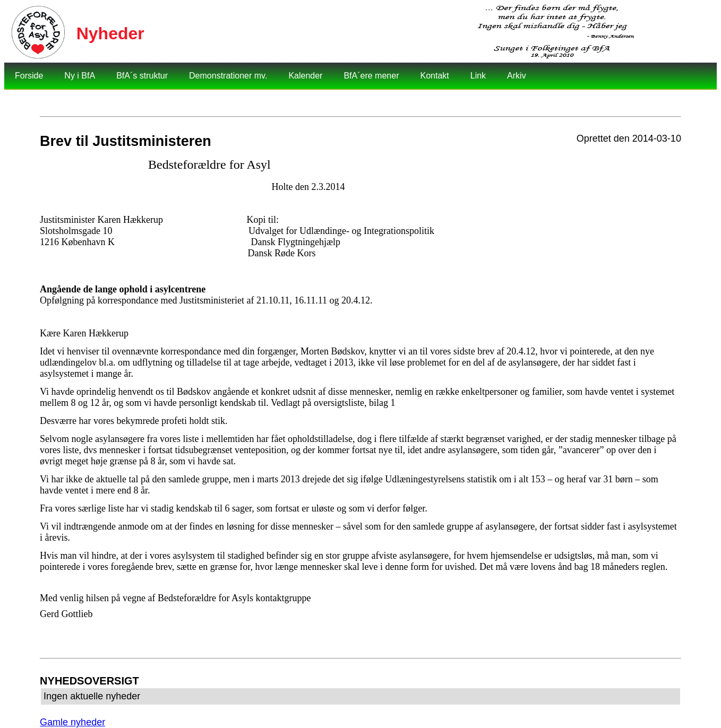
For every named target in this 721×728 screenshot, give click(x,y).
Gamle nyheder (72, 722)
